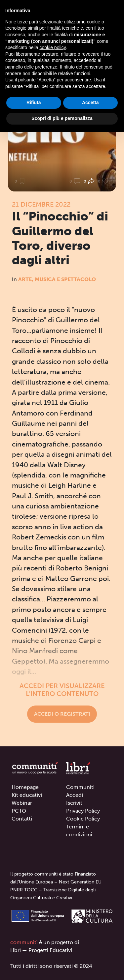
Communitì (80, 787)
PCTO (19, 811)
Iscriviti (75, 803)
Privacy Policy (83, 811)
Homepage (25, 787)
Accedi (75, 795)
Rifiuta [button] (34, 102)
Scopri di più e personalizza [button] (62, 118)
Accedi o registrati (62, 714)
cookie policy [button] (53, 47)
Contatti (22, 819)
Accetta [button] (90, 102)
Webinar (22, 803)
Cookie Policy (83, 819)
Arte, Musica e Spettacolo (57, 279)
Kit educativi (27, 795)
